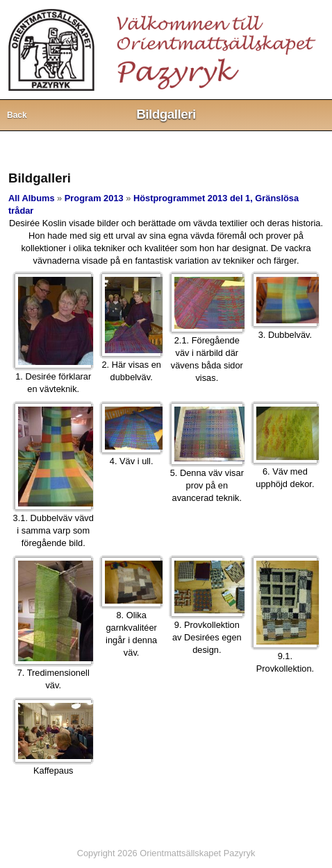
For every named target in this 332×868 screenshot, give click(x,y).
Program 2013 (94, 198)
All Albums (32, 198)
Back (17, 115)
